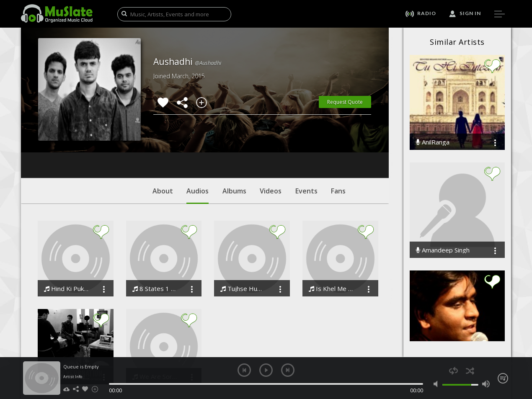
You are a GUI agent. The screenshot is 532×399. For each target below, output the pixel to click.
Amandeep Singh (443, 250)
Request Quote (345, 102)
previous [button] (244, 370)
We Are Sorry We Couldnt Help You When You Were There (156, 326)
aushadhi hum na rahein (67, 326)
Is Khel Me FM (332, 238)
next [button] (288, 370)
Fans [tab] (338, 140)
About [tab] (163, 140)
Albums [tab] (234, 140)
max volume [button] (486, 384)
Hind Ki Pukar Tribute (67, 238)
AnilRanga (433, 142)
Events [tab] (306, 140)
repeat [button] (453, 371)
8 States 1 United (156, 238)
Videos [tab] (271, 140)
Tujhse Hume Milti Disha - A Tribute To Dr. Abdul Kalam (244, 238)
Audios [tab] (198, 144)
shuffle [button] (470, 371)
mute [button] (438, 384)
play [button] (266, 370)
